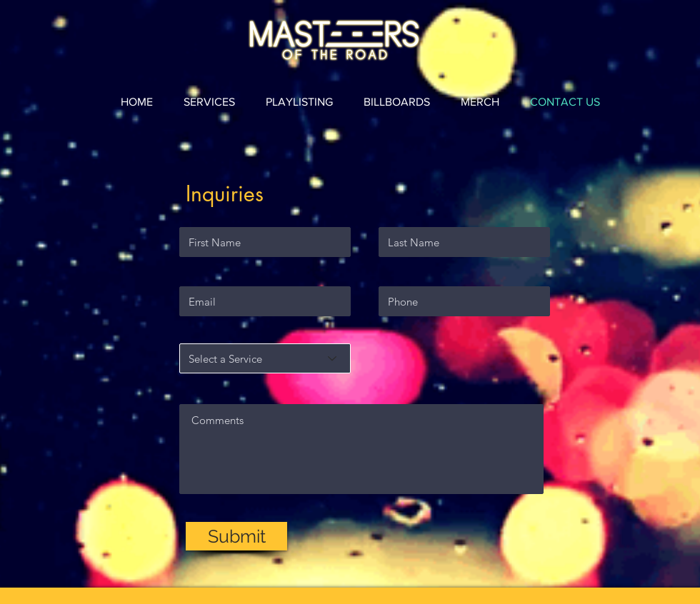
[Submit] (236, 536)
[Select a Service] (265, 358)
